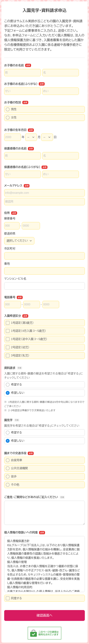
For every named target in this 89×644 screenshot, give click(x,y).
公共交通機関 (17, 468)
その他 (12, 485)
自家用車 (14, 460)
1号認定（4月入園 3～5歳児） (26, 331)
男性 (11, 109)
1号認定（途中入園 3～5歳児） (26, 339)
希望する (14, 385)
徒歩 (11, 477)
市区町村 (10, 249)
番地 (7, 264)
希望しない (15, 393)
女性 (11, 118)
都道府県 (10, 234)
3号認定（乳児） (18, 356)
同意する (14, 598)
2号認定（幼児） (18, 347)
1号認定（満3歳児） (20, 323)
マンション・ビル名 (15, 279)
